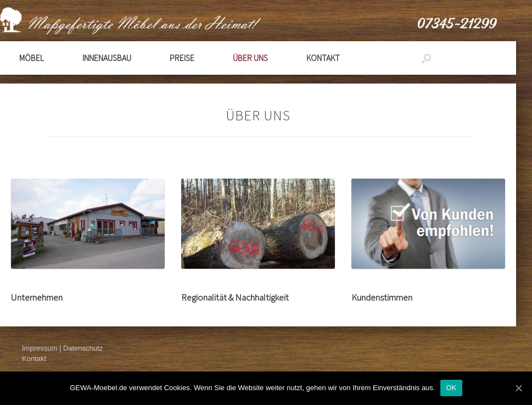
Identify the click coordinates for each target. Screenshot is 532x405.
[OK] (518, 388)
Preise (182, 58)
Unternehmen (37, 297)
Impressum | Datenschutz (62, 348)
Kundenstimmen (382, 297)
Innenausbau (107, 58)
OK (451, 388)
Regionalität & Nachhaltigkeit (235, 297)
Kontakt (323, 58)
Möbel (32, 58)
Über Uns (250, 58)
